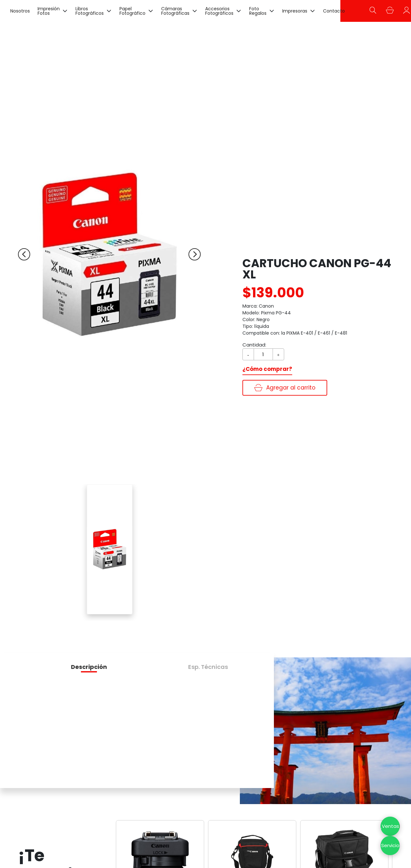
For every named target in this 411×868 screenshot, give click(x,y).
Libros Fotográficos (90, 11)
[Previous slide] (24, 254)
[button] (89, 667)
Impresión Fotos (49, 11)
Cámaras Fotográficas (175, 11)
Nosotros (20, 11)
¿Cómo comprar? (267, 369)
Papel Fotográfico (132, 11)
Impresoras (295, 11)
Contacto (334, 11)
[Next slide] (195, 254)
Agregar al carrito (285, 388)
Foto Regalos (258, 11)
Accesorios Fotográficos (219, 11)
